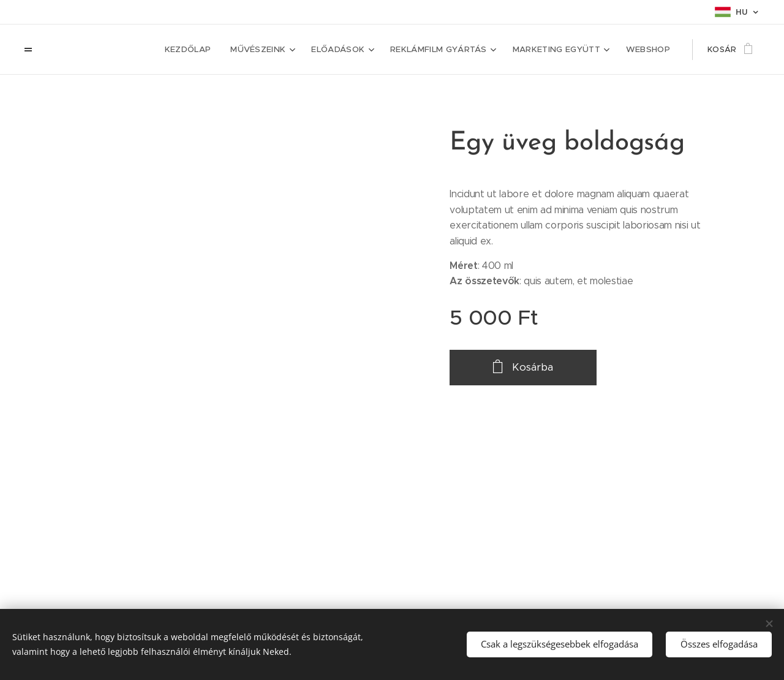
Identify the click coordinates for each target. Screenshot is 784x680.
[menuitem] (199, 50)
